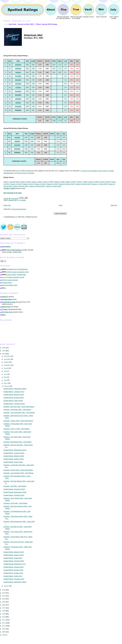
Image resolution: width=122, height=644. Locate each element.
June (6, 374)
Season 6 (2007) (71, 182)
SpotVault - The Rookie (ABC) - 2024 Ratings (17, 410)
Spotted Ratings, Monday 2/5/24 (13, 570)
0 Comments (14, 199)
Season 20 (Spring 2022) (37, 186)
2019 (4, 602)
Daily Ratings (6, 247)
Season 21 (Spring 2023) (54, 186)
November (7, 359)
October (7, 362)
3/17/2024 (18, 76)
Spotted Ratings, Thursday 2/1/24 (14, 579)
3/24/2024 (18, 80)
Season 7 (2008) (82, 182)
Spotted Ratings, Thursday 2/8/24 (14, 561)
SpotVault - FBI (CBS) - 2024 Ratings (15, 486)
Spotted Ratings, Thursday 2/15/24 (14, 489)
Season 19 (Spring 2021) (21, 186)
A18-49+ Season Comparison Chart (18, 272)
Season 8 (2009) (94, 182)
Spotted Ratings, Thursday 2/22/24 (14, 404)
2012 (4, 623)
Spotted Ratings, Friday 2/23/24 (13, 401)
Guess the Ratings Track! (9, 285)
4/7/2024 (18, 88)
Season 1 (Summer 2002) (11, 182)
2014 (4, 617)
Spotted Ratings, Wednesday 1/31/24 (15, 582)
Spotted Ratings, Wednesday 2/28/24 (15, 389)
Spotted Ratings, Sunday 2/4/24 (13, 573)
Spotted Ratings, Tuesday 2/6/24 (14, 567)
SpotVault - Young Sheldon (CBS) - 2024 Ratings (18, 473)
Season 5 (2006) (60, 182)
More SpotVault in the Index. (13, 193)
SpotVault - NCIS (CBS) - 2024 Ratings (15, 503)
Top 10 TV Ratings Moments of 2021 (13, 277)
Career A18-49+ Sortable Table (16, 275)
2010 (4, 629)
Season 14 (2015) (52, 184)
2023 (4, 590)
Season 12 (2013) (28, 184)
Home (61, 205)
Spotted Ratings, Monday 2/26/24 (14, 395)
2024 (4, 354)
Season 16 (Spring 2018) (83, 184)
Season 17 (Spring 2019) (100, 184)
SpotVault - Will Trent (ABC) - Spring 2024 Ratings (19, 407)
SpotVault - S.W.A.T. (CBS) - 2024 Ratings (16, 429)
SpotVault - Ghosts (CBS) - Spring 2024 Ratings (18, 470)
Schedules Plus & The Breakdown (17, 269)
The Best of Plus (7, 283)
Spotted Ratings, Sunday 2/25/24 (14, 398)
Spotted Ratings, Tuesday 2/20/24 (14, 453)
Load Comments (60, 214)
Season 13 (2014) (40, 184)
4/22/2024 (17, 149)
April (5, 380)
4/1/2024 (17, 138)
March (6, 383)
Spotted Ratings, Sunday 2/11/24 (14, 555)
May (5, 377)
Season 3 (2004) (37, 182)
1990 (4, 635)
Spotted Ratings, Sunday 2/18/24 (14, 459)
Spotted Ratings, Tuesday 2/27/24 (14, 392)
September (7, 365)
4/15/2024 (17, 145)
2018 (4, 605)
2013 (4, 620)
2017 (4, 608)
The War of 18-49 (9, 188)
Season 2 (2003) (26, 182)
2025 (4, 351)
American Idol (12, 200)
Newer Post (7, 205)
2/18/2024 (18, 65)
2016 (4, 611)
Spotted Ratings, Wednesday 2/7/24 (15, 564)
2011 (4, 626)
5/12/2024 (18, 107)
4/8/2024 (17, 141)
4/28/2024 (18, 99)
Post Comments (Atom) (19, 209)
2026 (4, 348)
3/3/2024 (18, 72)
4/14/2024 (18, 91)
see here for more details (90, 171)
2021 (4, 596)
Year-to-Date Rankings (14, 250)
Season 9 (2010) (105, 182)
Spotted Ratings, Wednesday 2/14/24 (15, 492)
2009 (4, 632)
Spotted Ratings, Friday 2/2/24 (13, 576)
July (5, 371)
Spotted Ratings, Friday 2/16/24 (13, 462)
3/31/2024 (18, 84)
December (7, 356)
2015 (4, 614)
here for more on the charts (26, 173)
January (7, 586)
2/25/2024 (18, 69)
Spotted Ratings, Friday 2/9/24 (13, 558)
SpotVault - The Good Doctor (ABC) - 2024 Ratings (19, 413)
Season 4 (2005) (48, 182)
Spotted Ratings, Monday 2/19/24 (14, 456)
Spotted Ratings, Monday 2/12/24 (14, 552)
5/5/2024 (18, 103)
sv (18, 200)
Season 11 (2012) (16, 184)
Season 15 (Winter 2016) (67, 184)
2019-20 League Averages (10, 280)
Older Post (114, 205)
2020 (4, 599)
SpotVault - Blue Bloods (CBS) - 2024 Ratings (17, 442)
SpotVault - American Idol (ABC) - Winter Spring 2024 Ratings (33, 24)
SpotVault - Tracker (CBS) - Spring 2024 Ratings (18, 421)
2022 (4, 593)
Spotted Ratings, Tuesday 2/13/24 (14, 495)
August (6, 368)
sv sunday (23, 200)
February (7, 386)
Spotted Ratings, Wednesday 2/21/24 (15, 450)
